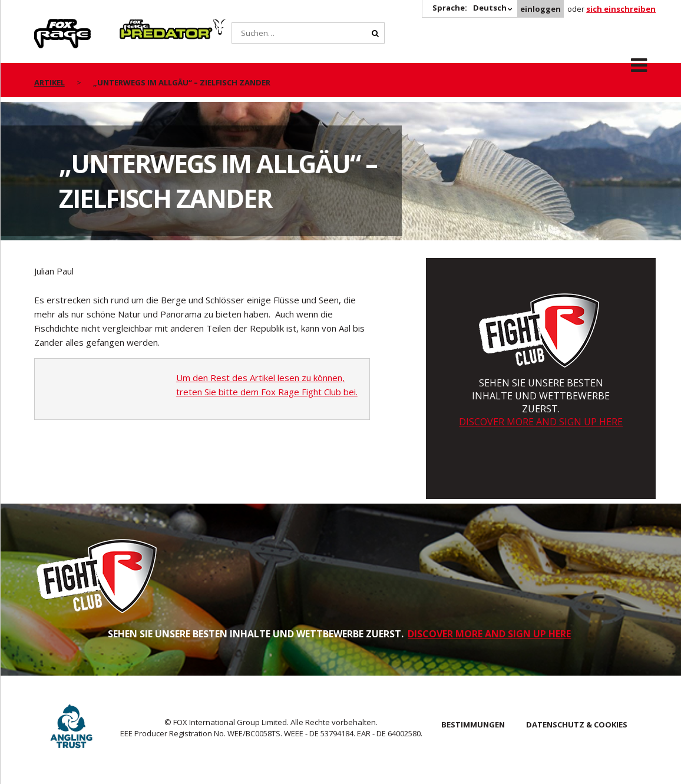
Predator (139, 25)
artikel (49, 82)
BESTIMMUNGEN (473, 725)
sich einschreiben (621, 9)
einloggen (540, 9)
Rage (45, 25)
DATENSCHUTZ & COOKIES (577, 725)
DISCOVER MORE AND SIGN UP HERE (541, 422)
